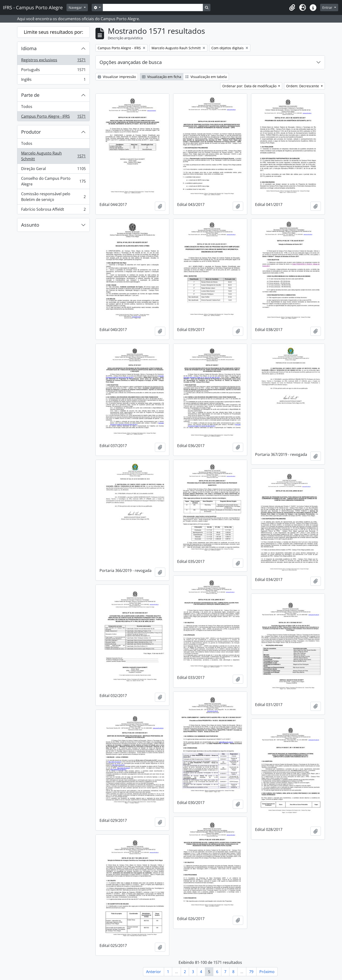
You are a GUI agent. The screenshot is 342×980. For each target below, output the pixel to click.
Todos (27, 107)
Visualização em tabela (206, 77)
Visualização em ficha (162, 77)
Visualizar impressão (117, 77)
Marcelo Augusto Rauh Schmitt (53, 156)
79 (251, 972)
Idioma (29, 48)
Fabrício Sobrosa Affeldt (53, 210)
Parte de (30, 95)
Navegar (76, 7)
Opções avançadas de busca (131, 62)
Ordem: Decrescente (303, 86)
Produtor (31, 132)
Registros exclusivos (53, 61)
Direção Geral (53, 170)
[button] (292, 8)
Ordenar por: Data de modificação (250, 86)
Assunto (30, 225)
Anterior (154, 972)
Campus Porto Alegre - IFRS (53, 117)
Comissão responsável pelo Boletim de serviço (53, 197)
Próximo (267, 972)
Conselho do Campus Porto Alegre (53, 181)
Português (53, 71)
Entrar (328, 7)
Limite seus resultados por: (53, 32)
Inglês (53, 80)
